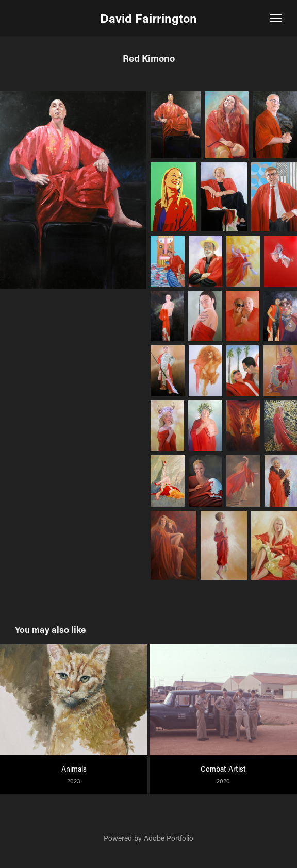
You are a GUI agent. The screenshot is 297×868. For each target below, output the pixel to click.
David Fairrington (148, 18)
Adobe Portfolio (169, 838)
